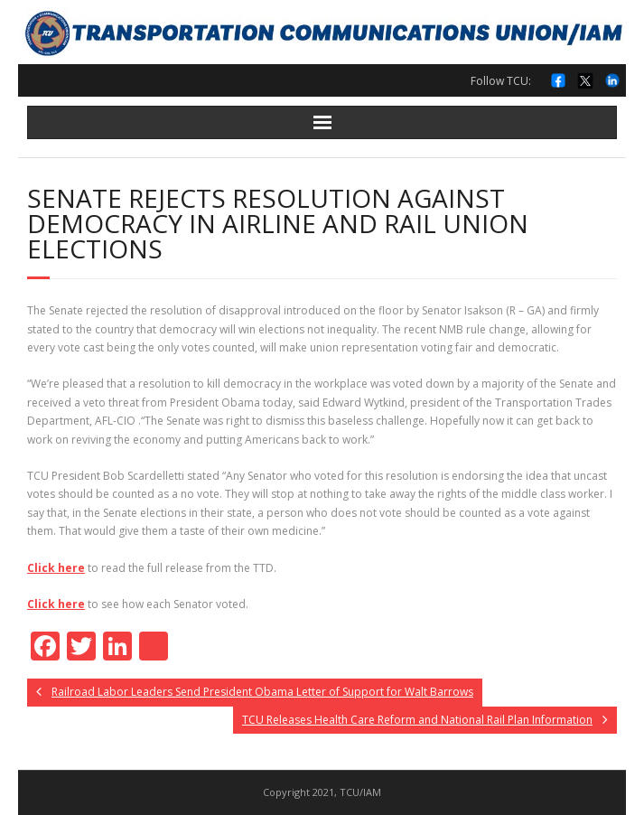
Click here (56, 568)
